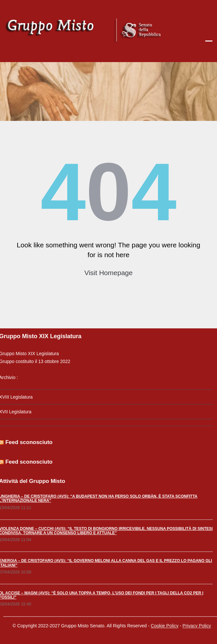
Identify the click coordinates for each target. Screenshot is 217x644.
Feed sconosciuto (27, 442)
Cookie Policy (165, 624)
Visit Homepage (109, 273)
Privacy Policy (197, 624)
